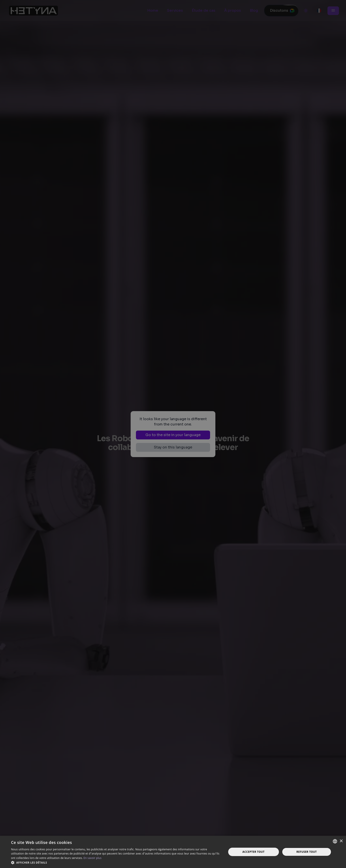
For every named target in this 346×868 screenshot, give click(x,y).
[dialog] (173, 434)
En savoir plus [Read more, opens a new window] (93, 858)
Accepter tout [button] (254, 852)
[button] (116, 862)
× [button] (341, 841)
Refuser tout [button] (307, 852)
